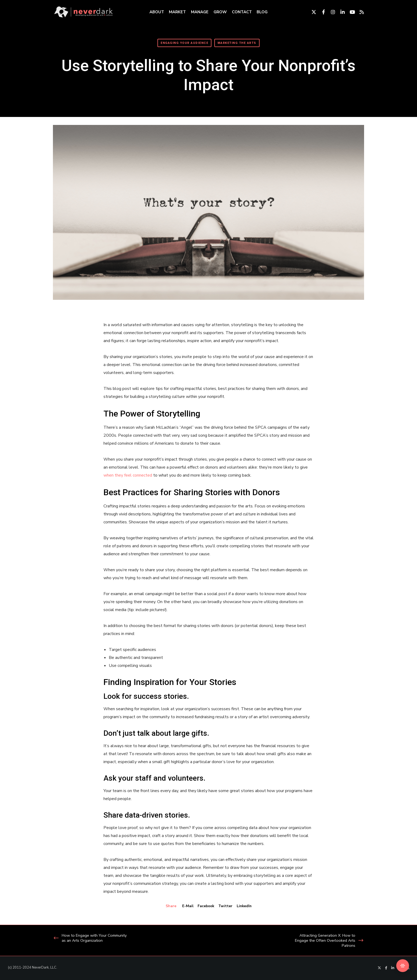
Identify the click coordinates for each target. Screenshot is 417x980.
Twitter (226, 906)
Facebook (205, 906)
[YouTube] (350, 12)
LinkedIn (245, 906)
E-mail (187, 906)
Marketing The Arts (237, 43)
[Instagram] (331, 12)
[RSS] (359, 12)
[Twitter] (311, 12)
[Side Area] (403, 966)
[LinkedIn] (340, 12)
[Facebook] (321, 12)
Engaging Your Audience (184, 43)
